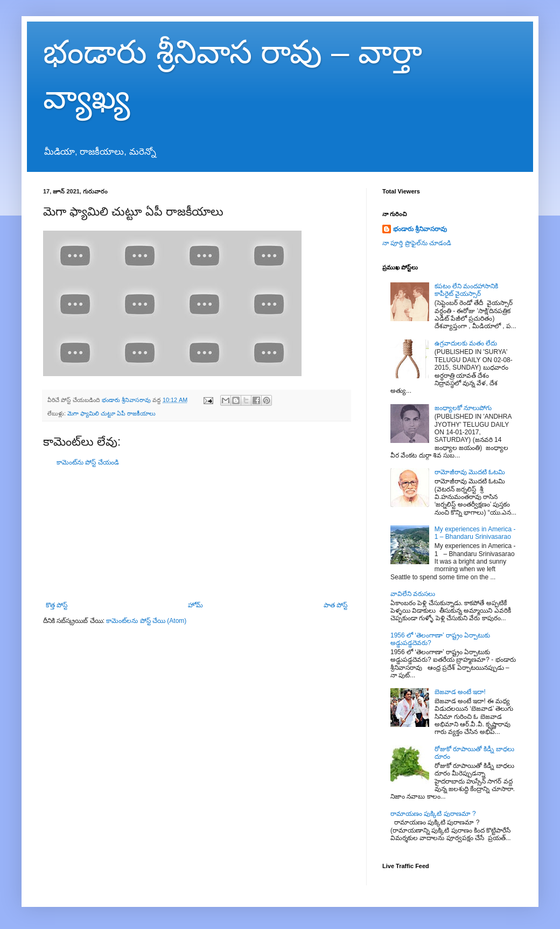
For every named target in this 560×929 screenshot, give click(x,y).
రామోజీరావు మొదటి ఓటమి (470, 472)
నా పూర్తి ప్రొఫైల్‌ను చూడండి (417, 243)
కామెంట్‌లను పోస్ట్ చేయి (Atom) (146, 621)
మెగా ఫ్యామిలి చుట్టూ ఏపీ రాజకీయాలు (111, 413)
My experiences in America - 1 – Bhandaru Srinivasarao (475, 533)
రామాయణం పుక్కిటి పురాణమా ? (433, 814)
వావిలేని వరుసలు (413, 594)
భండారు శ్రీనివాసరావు (420, 229)
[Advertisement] (197, 534)
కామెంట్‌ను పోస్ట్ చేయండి (88, 462)
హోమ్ (195, 605)
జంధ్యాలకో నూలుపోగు (463, 408)
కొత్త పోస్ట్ (57, 605)
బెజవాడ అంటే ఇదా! (460, 692)
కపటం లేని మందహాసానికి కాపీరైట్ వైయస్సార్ (467, 290)
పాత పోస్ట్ (335, 605)
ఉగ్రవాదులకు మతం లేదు (466, 343)
